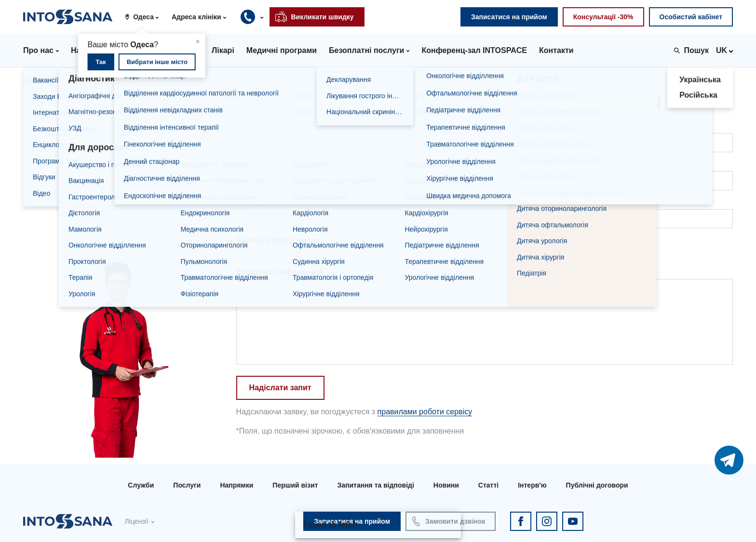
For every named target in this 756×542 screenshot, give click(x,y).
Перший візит (295, 485)
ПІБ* (244, 126)
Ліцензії (136, 521)
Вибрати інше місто (157, 62)
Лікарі (81, 81)
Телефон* (255, 202)
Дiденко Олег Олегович (151, 81)
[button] (145, 17)
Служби (141, 485)
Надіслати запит (280, 388)
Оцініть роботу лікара (278, 240)
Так (101, 62)
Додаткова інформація (280, 272)
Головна (39, 81)
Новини (446, 485)
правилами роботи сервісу (425, 412)
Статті (488, 485)
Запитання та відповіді (375, 485)
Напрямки (236, 485)
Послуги (187, 485)
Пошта (249, 164)
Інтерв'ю (532, 485)
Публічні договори (597, 485)
